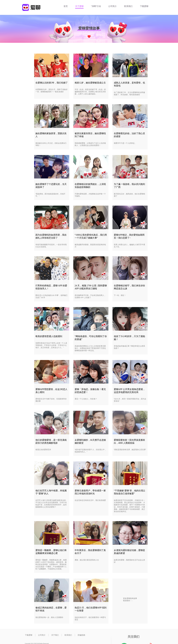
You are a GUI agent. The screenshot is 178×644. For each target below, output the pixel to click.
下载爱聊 (144, 6)
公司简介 (112, 6)
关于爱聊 (79, 6)
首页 (66, 6)
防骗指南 (81, 635)
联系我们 (128, 6)
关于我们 (55, 635)
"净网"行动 (96, 6)
